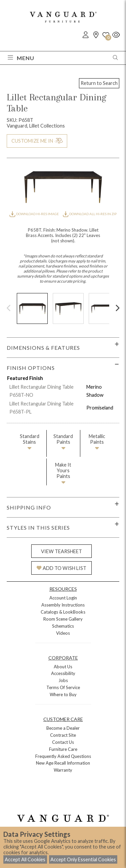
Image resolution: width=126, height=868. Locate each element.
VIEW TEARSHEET (61, 551)
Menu (21, 58)
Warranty (63, 770)
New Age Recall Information (63, 763)
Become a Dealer (63, 728)
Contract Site (63, 735)
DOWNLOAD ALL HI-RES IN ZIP (90, 214)
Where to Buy (63, 694)
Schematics (63, 626)
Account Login (63, 598)
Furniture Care (63, 749)
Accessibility (63, 673)
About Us (63, 667)
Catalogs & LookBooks (63, 612)
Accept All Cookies (25, 859)
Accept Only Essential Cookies (83, 859)
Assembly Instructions (63, 605)
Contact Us (63, 742)
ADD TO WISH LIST (61, 568)
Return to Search (99, 83)
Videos (63, 633)
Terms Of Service (63, 687)
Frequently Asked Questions (63, 756)
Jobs (63, 680)
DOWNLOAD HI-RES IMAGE (34, 214)
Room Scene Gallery (63, 619)
